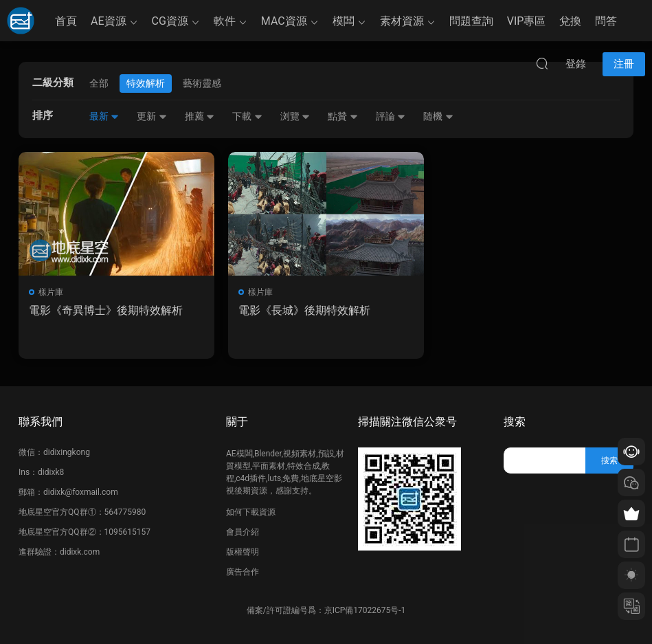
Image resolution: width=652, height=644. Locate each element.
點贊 (342, 116)
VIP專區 (527, 21)
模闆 (344, 21)
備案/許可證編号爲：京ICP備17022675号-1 (326, 610)
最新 (104, 116)
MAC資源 (284, 21)
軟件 (225, 21)
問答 (606, 21)
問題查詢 (471, 21)
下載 (247, 116)
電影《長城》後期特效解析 (304, 310)
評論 (391, 116)
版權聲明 (243, 552)
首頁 (66, 21)
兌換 (570, 21)
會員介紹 (243, 532)
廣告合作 (243, 572)
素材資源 (402, 21)
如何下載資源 (251, 512)
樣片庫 (51, 292)
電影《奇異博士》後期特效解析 (106, 310)
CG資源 (170, 21)
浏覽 (295, 116)
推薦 (200, 116)
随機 (438, 116)
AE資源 (109, 21)
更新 (151, 116)
